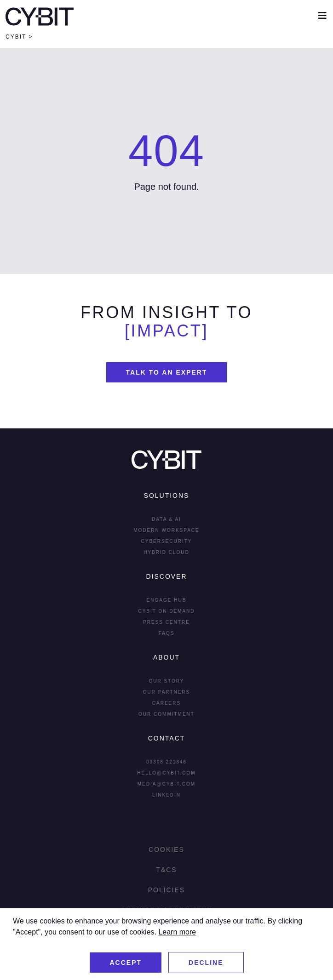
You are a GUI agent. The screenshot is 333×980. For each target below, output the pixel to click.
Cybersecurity (166, 541)
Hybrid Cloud (166, 552)
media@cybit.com (166, 784)
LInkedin (166, 795)
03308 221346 (166, 762)
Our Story (166, 681)
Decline (206, 963)
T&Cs (166, 870)
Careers (166, 703)
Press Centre (166, 622)
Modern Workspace (166, 530)
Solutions (167, 496)
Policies (167, 890)
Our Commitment (166, 714)
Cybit (16, 37)
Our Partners (167, 692)
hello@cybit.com (166, 773)
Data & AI (166, 519)
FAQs (167, 633)
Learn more (177, 932)
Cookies (166, 849)
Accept (126, 963)
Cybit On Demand (166, 611)
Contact (167, 738)
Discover (166, 576)
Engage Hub (167, 600)
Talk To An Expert (167, 372)
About (166, 657)
